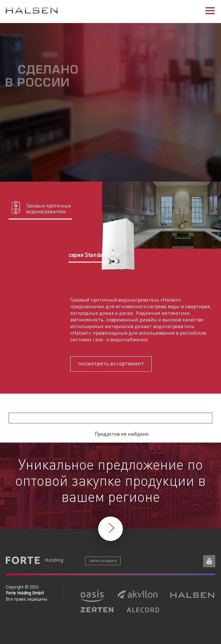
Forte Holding (35, 561)
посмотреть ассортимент (111, 363)
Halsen (32, 11)
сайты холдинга (103, 560)
